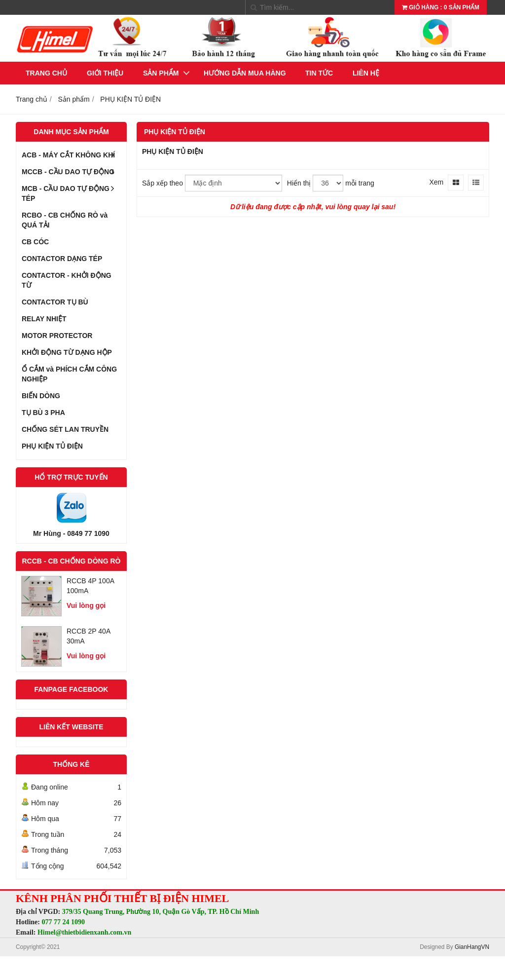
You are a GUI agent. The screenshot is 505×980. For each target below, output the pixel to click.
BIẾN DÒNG (41, 396)
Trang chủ (46, 73)
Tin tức (319, 73)
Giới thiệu (105, 73)
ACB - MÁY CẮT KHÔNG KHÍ (71, 155)
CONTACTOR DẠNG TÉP (62, 259)
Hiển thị (299, 183)
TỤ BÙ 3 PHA (43, 413)
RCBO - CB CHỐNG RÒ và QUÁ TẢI (65, 220)
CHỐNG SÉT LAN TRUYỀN (65, 429)
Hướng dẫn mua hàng (245, 73)
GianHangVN (472, 947)
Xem (436, 182)
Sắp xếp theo (162, 183)
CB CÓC (35, 242)
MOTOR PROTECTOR (57, 336)
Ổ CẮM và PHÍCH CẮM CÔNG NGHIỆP (69, 374)
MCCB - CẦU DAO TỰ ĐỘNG (71, 172)
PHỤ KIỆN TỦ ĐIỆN (52, 446)
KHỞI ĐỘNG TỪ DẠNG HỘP (67, 352)
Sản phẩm (161, 73)
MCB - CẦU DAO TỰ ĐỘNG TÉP (71, 191)
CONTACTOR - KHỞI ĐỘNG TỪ (67, 280)
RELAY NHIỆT (44, 319)
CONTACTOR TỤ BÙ (55, 302)
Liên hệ (366, 73)
